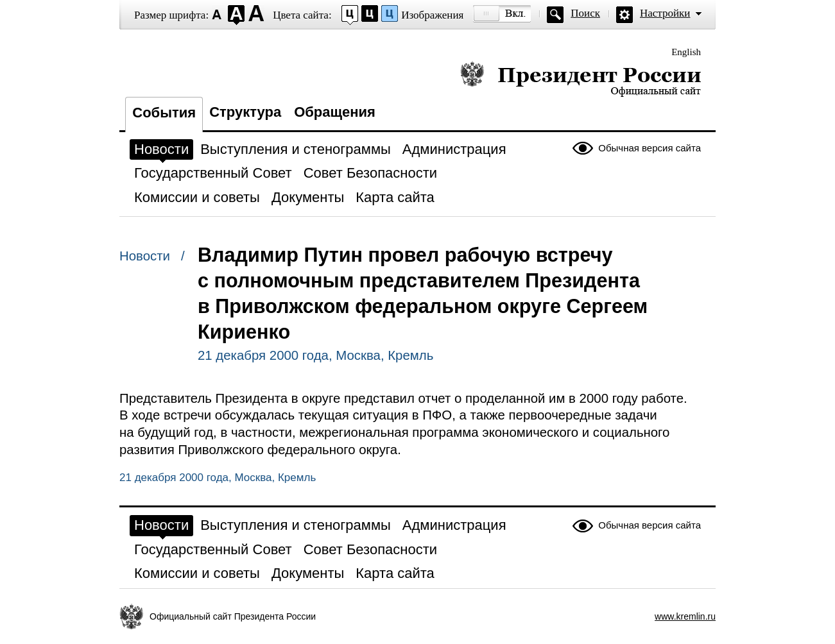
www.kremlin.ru (685, 616)
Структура (245, 112)
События (164, 113)
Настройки (665, 13)
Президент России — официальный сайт (581, 79)
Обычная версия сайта (650, 148)
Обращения (335, 112)
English (686, 52)
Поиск (585, 13)
